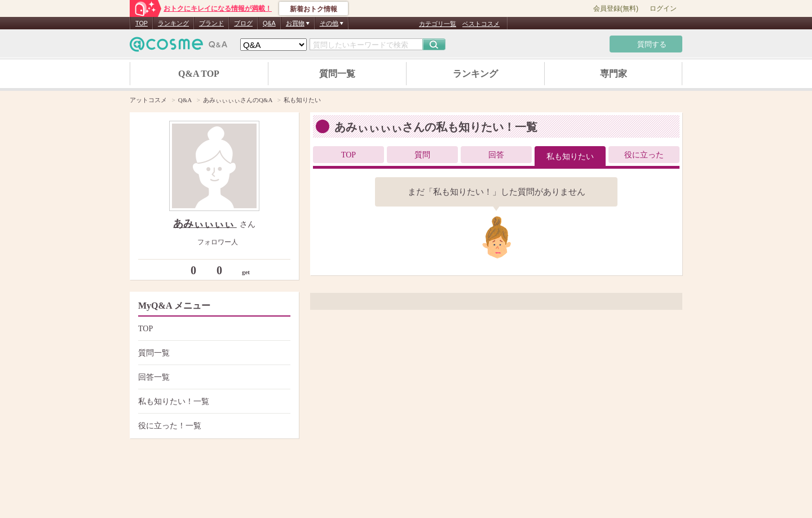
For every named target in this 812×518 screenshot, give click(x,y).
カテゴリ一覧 (438, 24)
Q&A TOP (199, 74)
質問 (422, 155)
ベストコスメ (481, 24)
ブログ (243, 23)
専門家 (614, 74)
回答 (496, 155)
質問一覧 (337, 74)
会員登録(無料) (616, 8)
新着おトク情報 (314, 9)
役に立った (644, 155)
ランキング (173, 23)
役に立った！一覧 (213, 426)
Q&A (269, 23)
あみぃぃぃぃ (205, 223)
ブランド (211, 23)
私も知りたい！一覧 (213, 401)
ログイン (663, 8)
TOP (142, 23)
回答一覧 (213, 377)
